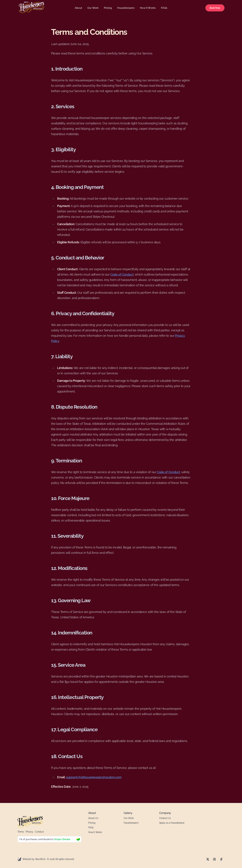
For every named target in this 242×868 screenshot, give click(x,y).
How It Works (148, 8)
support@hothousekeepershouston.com (94, 777)
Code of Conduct (122, 274)
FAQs (164, 8)
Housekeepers (126, 8)
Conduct (39, 832)
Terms (21, 832)
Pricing (108, 8)
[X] (208, 859)
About (78, 8)
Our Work (93, 8)
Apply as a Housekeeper (172, 823)
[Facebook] (221, 859)
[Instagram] (214, 859)
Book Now (215, 8)
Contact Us (165, 818)
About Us (93, 818)
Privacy (29, 832)
